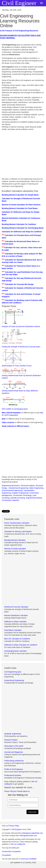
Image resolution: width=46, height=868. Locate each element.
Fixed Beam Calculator (13, 630)
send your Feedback (29, 859)
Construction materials (10, 500)
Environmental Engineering (12, 490)
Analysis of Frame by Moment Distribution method (21, 318)
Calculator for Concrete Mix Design (19, 284)
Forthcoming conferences (14, 761)
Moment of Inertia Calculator (15, 549)
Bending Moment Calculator (15, 540)
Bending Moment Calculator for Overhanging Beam (23, 228)
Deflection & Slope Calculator (15, 622)
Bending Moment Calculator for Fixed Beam (20, 208)
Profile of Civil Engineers (14, 769)
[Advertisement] (23, 155)
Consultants (6, 855)
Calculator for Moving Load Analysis (18, 531)
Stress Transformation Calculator (17, 523)
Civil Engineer (17, 829)
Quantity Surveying (18, 498)
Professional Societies (13, 775)
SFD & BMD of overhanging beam (15, 403)
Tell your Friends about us (20, 791)
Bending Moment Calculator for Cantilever (19, 224)
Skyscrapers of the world (14, 746)
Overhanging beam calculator (16, 651)
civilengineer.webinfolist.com (32, 833)
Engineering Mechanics (11, 486)
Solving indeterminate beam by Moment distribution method (21, 373)
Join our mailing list (18, 844)
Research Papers (11, 740)
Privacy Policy (14, 826)
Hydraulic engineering (13, 734)
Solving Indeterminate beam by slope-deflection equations (20, 387)
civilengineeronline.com (28, 836)
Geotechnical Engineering (18, 488)
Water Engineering (36, 488)
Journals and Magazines (14, 752)
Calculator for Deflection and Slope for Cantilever (22, 232)
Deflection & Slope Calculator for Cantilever (21, 645)
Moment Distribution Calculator (16, 615)
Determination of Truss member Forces (17, 358)
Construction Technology (22, 495)
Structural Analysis (28, 486)
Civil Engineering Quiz (13, 672)
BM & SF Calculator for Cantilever (17, 639)
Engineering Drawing (34, 498)
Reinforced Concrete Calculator (16, 607)
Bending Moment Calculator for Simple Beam (20, 195)
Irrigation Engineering (20, 493)
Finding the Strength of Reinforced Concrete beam (21, 338)
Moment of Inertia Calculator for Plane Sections (21, 205)
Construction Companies (11, 851)
